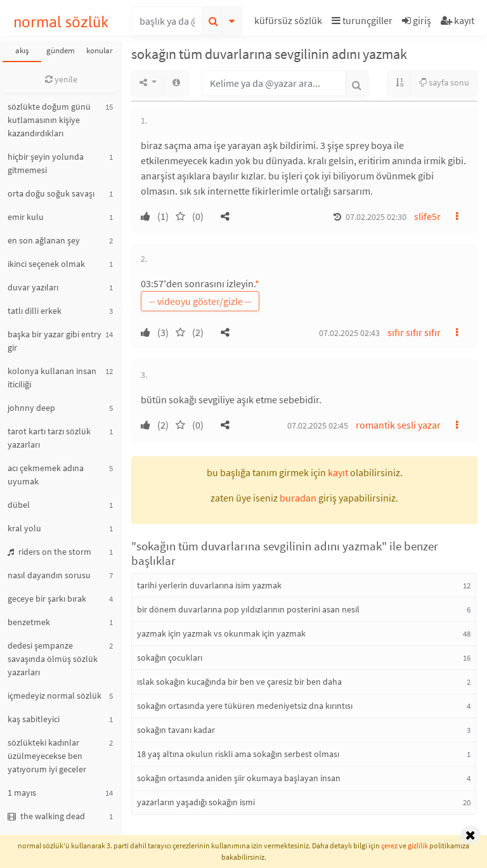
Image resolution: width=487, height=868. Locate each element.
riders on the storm (49, 552)
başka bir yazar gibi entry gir (55, 341)
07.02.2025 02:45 (318, 425)
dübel (19, 505)
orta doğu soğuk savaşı (51, 193)
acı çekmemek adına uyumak (46, 475)
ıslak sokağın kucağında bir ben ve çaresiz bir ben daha (239, 682)
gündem (61, 50)
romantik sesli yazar (398, 425)
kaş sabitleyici (34, 719)
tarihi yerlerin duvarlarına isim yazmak (209, 585)
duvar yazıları (33, 287)
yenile (61, 79)
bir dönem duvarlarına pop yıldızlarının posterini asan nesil (248, 609)
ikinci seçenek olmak (46, 264)
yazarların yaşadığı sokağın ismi (196, 802)
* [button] (257, 283)
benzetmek (29, 622)
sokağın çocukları (170, 657)
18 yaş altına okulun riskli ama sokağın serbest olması (238, 754)
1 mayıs (22, 793)
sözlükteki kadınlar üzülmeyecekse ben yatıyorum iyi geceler (47, 756)
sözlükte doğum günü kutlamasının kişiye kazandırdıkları (49, 120)
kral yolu (24, 528)
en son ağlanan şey (44, 240)
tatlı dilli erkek (35, 311)
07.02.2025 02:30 (376, 217)
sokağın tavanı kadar (176, 730)
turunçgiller (362, 20)
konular (100, 50)
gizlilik (418, 845)
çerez (389, 845)
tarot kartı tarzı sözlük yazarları (49, 438)
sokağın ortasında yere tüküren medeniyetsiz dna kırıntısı (245, 706)
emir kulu (26, 217)
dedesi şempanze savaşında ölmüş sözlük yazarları (53, 659)
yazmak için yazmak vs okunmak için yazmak (221, 633)
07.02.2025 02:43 (349, 333)
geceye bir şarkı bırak (47, 599)
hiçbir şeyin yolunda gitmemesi (46, 163)
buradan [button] (298, 498)
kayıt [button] (338, 472)
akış (22, 50)
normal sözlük (61, 22)
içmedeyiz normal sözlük (55, 696)
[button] (290, 23)
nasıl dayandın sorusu (49, 575)
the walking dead (46, 816)
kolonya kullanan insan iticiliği (52, 378)
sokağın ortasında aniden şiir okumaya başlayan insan (239, 778)
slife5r (427, 216)
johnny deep (31, 408)
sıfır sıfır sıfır (414, 332)
